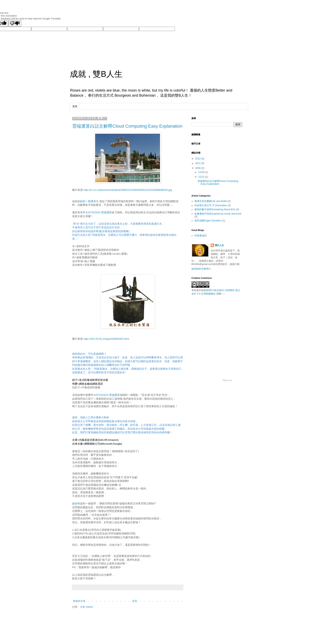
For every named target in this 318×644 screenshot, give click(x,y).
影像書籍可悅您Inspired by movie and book (218, 214)
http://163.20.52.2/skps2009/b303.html (106, 339)
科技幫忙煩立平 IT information (211, 205)
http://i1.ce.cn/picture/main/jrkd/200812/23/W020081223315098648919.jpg (128, 190)
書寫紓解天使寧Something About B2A (215, 209)
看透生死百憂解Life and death (211, 201)
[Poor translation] (15, 23)
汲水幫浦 (96, 231)
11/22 (201, 177)
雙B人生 (219, 245)
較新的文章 (79, 601)
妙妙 (75, 504)
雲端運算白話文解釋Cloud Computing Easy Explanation (127, 126)
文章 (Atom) (86, 607)
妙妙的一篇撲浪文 (88, 201)
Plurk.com (227, 380)
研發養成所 (201, 236)
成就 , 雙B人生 (96, 74)
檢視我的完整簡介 (201, 269)
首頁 (75, 106)
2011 (198, 163)
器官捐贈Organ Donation (208, 221)
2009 (198, 168)
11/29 (201, 172)
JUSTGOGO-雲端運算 (99, 212)
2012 (198, 159)
